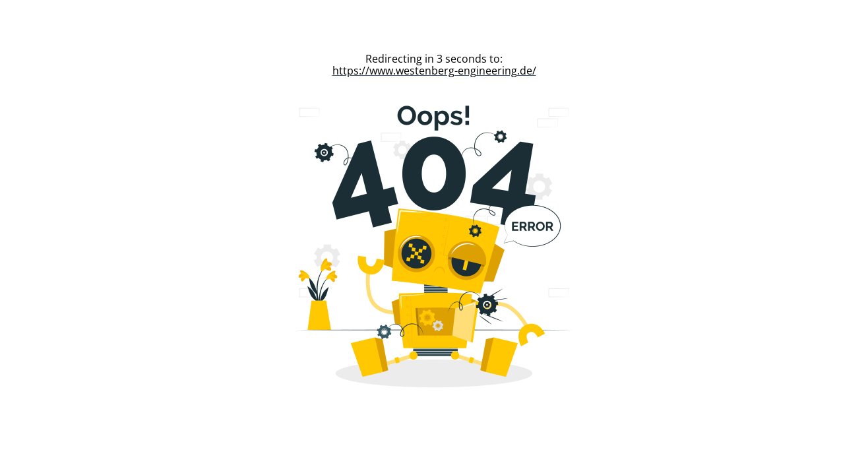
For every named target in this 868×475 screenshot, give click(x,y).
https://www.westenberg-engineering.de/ (434, 71)
